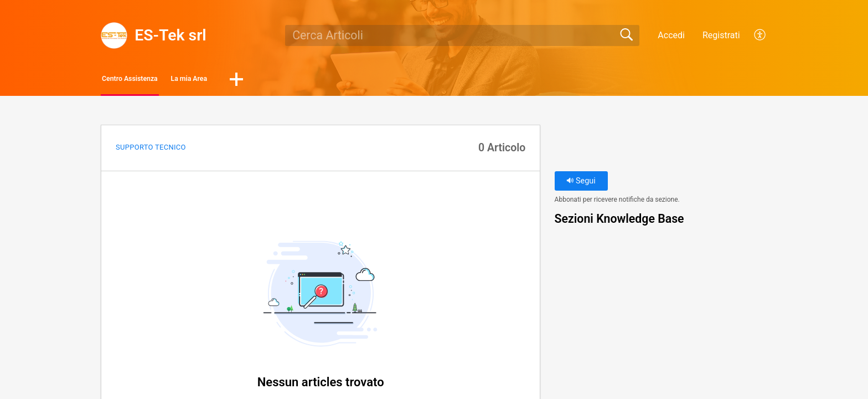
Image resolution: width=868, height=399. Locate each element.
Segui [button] (581, 184)
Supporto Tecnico (151, 150)
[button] (760, 35)
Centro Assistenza (156, 81)
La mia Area (255, 81)
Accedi (671, 35)
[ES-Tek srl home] (114, 35)
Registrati (721, 35)
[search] (462, 35)
